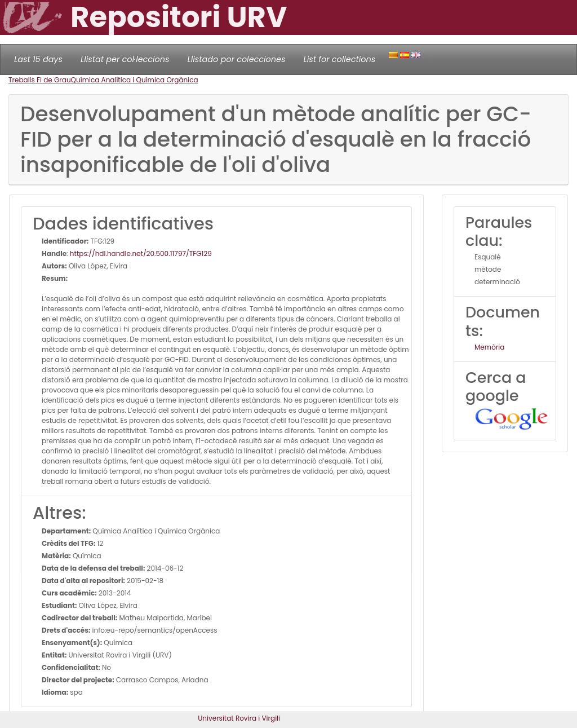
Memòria (489, 347)
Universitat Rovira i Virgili (239, 718)
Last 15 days (38, 59)
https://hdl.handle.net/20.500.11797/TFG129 (141, 253)
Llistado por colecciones (237, 59)
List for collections (339, 59)
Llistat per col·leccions (125, 59)
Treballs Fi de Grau (40, 80)
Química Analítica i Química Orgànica (135, 80)
